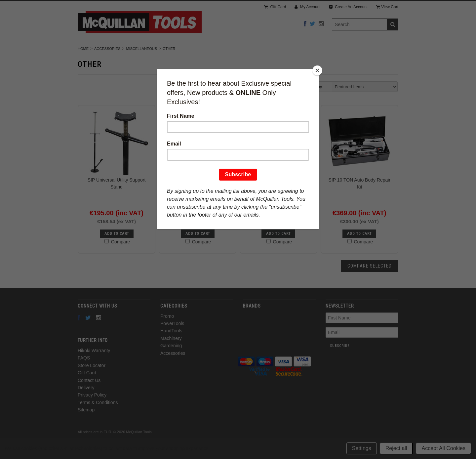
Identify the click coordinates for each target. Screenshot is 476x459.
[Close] (317, 70)
